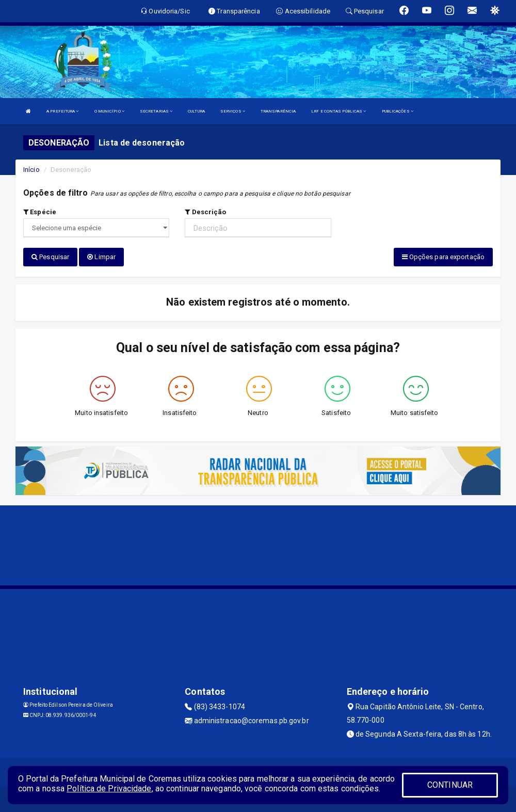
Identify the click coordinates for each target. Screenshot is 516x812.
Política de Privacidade (109, 789)
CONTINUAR (450, 785)
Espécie (40, 212)
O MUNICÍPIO (109, 111)
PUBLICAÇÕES (398, 111)
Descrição (205, 212)
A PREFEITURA (62, 111)
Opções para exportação (443, 257)
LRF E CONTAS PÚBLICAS (338, 111)
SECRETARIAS (156, 111)
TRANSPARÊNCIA (278, 111)
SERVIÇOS (233, 111)
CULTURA (196, 111)
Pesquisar (50, 257)
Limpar (101, 257)
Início (31, 170)
